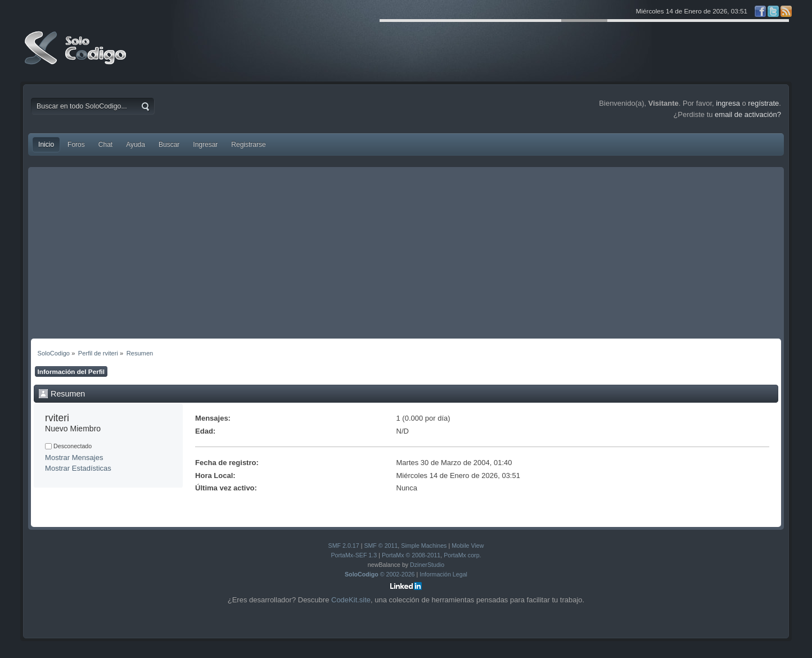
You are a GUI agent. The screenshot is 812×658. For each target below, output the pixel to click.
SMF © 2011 (381, 546)
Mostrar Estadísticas (78, 468)
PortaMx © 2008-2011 (411, 555)
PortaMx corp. (462, 555)
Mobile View (468, 546)
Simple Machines (424, 546)
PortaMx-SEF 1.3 (354, 555)
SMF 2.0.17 (344, 546)
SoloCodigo (76, 56)
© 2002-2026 (380, 574)
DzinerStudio (427, 565)
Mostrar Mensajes (74, 458)
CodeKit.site (351, 600)
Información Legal (443, 574)
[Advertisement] (406, 254)
